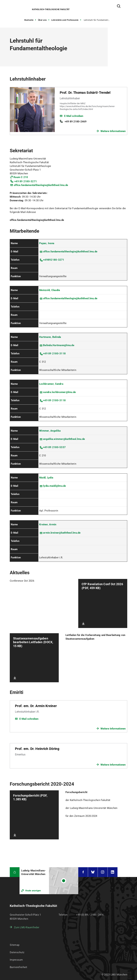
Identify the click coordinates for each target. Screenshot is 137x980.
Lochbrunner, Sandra (51, 384)
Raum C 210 (21, 177)
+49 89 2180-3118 (54, 354)
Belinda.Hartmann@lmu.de (59, 345)
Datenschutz (17, 952)
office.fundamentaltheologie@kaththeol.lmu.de (41, 185)
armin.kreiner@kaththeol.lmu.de (62, 533)
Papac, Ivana (47, 243)
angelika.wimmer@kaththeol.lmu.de (64, 439)
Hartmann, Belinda (50, 337)
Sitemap (15, 945)
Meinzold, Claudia (50, 290)
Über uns (42, 20)
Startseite (29, 20)
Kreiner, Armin (48, 524)
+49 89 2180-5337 (54, 447)
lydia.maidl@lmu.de (55, 486)
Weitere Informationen (113, 131)
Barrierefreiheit (18, 967)
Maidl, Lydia (46, 478)
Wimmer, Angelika (50, 431)
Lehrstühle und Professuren (65, 20)
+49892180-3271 (54, 260)
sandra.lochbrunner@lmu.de (59, 392)
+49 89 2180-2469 (76, 122)
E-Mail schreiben (74, 116)
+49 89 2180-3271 (26, 181)
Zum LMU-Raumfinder (27, 927)
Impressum (16, 960)
